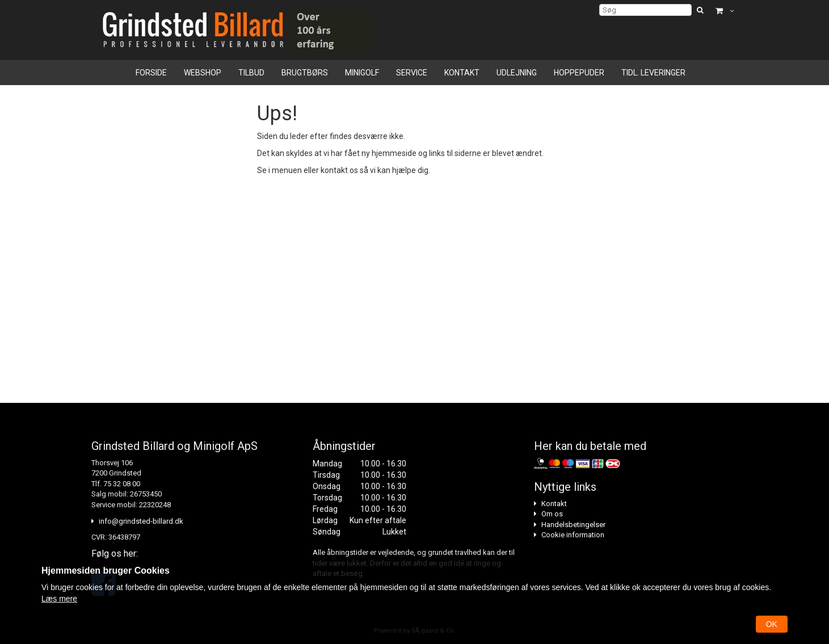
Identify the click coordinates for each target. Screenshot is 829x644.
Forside (151, 73)
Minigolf (362, 73)
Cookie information (573, 535)
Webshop (203, 73)
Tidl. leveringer (653, 73)
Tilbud (251, 73)
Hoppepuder (579, 73)
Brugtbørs (305, 73)
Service (412, 73)
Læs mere (59, 599)
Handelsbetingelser (573, 525)
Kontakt (462, 73)
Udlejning (517, 73)
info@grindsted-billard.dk (141, 521)
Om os (552, 514)
